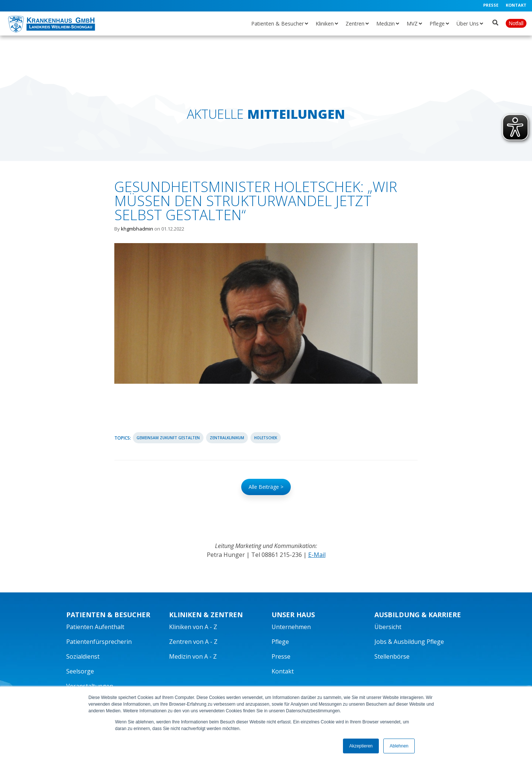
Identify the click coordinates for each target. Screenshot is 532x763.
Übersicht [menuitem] (388, 627)
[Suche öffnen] (495, 21)
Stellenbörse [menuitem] (392, 656)
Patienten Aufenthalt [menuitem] (95, 627)
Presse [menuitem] (491, 5)
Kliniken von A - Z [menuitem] (193, 627)
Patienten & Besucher (277, 23)
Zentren (355, 23)
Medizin (385, 23)
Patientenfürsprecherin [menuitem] (99, 642)
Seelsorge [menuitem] (80, 671)
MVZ (412, 23)
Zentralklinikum (227, 438)
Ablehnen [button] (399, 746)
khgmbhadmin (137, 229)
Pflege (437, 23)
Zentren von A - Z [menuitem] (193, 642)
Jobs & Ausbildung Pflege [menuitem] (409, 642)
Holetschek (266, 438)
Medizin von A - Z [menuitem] (193, 656)
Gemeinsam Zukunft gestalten (168, 438)
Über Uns (468, 23)
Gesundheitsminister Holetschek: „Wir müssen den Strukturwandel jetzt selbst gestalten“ (256, 201)
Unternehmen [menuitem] (291, 627)
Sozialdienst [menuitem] (83, 656)
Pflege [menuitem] (280, 642)
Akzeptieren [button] (361, 746)
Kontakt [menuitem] (516, 5)
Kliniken (325, 23)
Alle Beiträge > (266, 487)
